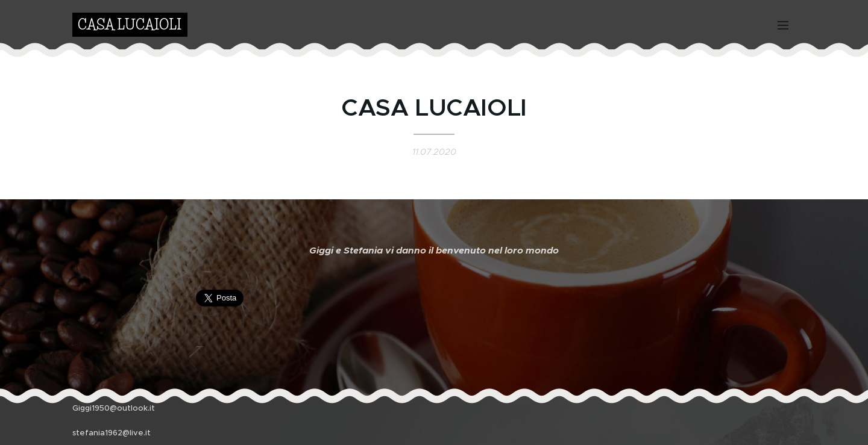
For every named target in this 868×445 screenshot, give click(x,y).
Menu (783, 25)
